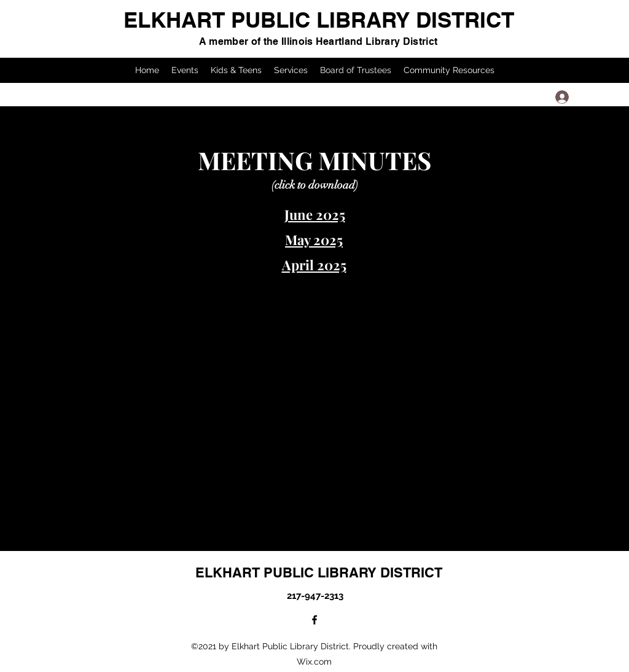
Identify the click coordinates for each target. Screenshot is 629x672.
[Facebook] (314, 620)
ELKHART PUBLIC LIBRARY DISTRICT (319, 20)
